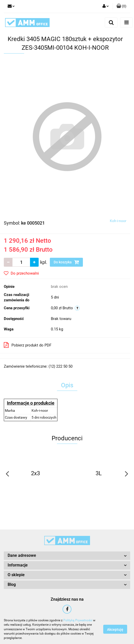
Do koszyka (66, 262)
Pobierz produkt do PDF (28, 345)
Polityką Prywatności (78, 620)
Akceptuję (115, 629)
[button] (121, 6)
